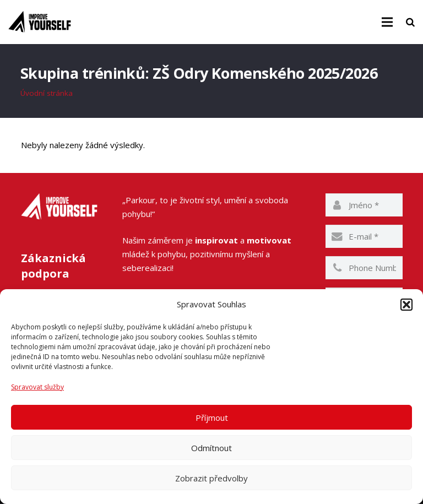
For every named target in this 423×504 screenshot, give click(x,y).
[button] (406, 305)
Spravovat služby (37, 387)
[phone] (364, 268)
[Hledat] (410, 22)
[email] (364, 237)
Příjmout (212, 418)
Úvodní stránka (47, 94)
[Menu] (387, 22)
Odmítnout (211, 448)
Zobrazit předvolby (211, 478)
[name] (364, 205)
